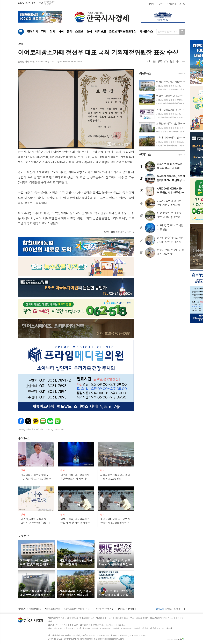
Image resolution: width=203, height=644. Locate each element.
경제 (44, 31)
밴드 (58, 421)
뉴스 (24, 438)
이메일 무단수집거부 (104, 609)
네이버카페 (50, 421)
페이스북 (21, 421)
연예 (89, 31)
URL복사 (149, 62)
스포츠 (79, 31)
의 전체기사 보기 (118, 232)
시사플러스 (146, 31)
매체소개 (22, 609)
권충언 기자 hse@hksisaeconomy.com (36, 61)
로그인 (182, 4)
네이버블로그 (43, 421)
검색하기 (182, 32)
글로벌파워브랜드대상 (123, 31)
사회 (61, 31)
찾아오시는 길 (35, 609)
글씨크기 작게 (183, 62)
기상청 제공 (47, 4)
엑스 (28, 421)
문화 (69, 31)
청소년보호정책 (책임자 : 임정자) (78, 609)
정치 (52, 31)
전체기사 (33, 31)
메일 (160, 62)
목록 (154, 62)
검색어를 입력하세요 (168, 32)
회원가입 (173, 4)
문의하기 (162, 4)
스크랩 (172, 62)
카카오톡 (36, 421)
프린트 (166, 62)
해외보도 (100, 31)
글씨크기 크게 (178, 62)
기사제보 (152, 4)
